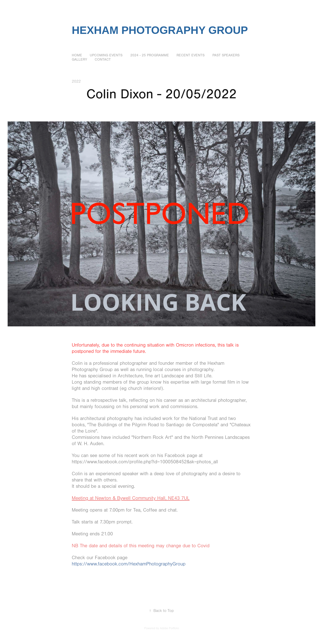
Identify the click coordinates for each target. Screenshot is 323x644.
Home (77, 55)
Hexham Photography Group (160, 30)
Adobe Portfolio (169, 628)
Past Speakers (226, 55)
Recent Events (191, 55)
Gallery (79, 59)
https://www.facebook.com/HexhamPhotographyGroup (129, 564)
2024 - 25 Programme (150, 55)
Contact (103, 59)
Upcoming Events (106, 55)
